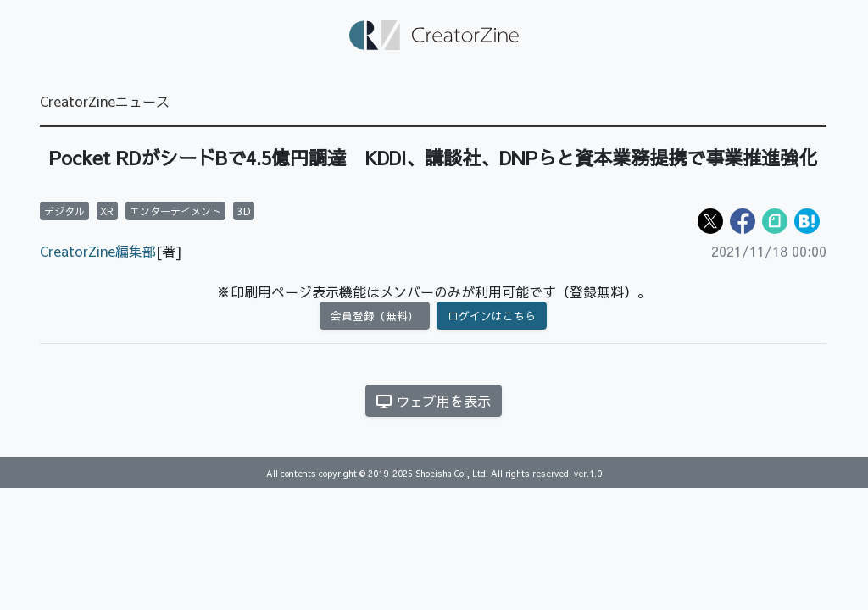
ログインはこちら (492, 316)
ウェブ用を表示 (434, 401)
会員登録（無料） (375, 316)
